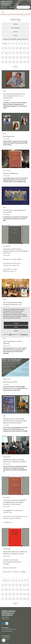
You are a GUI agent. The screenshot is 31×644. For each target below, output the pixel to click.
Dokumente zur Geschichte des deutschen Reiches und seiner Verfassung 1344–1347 (15, 251)
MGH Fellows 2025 (9, 136)
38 (21, 62)
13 (17, 48)
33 (3, 62)
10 (6, 48)
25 (3, 57)
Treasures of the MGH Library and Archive (16, 39)
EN (11, 7)
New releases (15, 28)
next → (15, 67)
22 (21, 53)
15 (24, 48)
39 (24, 62)
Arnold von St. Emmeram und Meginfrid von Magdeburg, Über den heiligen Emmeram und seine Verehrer (15, 502)
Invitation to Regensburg (10, 173)
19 (10, 53)
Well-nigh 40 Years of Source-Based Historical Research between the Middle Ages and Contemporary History (15, 421)
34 (6, 62)
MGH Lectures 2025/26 (10, 382)
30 (21, 57)
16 (28, 48)
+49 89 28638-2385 (10, 629)
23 (24, 53)
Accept (16, 323)
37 (17, 62)
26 (6, 57)
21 (17, 53)
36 (14, 62)
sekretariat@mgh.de (7, 631)
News (16, 24)
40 (28, 62)
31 (24, 57)
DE (14, 7)
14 (20, 48)
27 (10, 57)
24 (28, 53)
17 (3, 53)
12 (13, 48)
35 (10, 62)
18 (6, 53)
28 (14, 57)
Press (15, 35)
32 (28, 57)
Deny (16, 327)
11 (10, 48)
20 (14, 53)
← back (5, 44)
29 (17, 57)
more (16, 331)
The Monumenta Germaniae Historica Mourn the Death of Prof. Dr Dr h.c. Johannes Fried (14, 96)
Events (16, 32)
